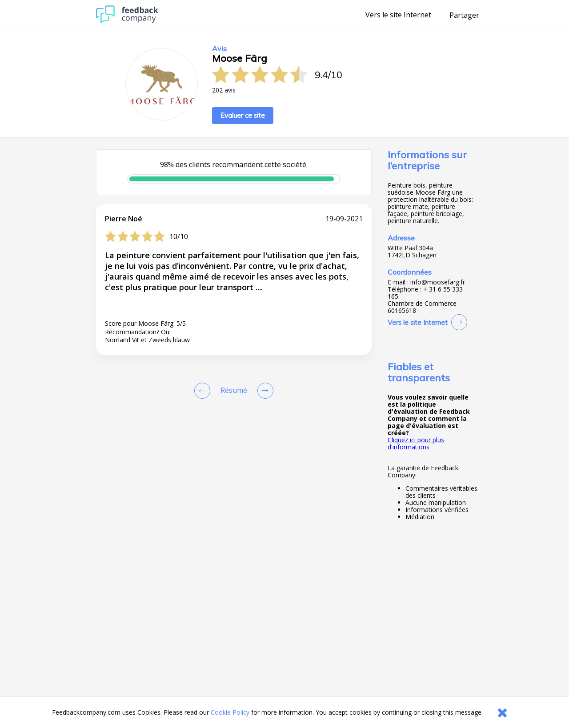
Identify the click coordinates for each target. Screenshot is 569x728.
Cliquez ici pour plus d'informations (416, 443)
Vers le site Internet (398, 15)
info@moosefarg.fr (438, 282)
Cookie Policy (230, 712)
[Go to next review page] (264, 391)
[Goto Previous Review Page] (204, 391)
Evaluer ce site (243, 115)
